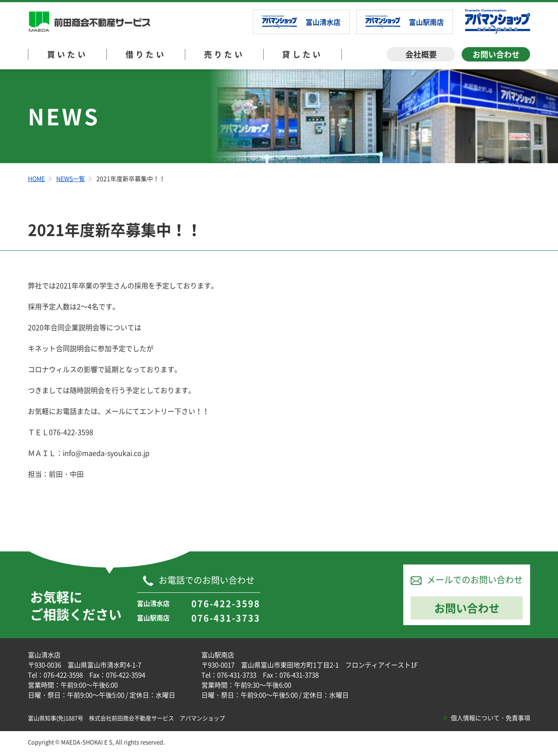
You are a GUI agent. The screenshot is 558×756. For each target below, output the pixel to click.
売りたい (225, 54)
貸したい (303, 54)
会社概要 (421, 54)
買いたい (68, 54)
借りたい (146, 54)
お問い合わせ (496, 54)
